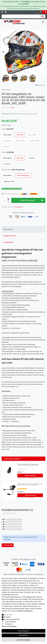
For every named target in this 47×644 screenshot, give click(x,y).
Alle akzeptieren (24, 631)
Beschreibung (8, 229)
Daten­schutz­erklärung (25, 611)
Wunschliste (40, 85)
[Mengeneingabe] (4, 200)
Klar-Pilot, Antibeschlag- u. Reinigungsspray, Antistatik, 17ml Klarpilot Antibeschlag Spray (28, 465)
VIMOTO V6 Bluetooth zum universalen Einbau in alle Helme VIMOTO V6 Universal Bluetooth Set (30, 484)
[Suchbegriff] (21, 16)
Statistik (8, 617)
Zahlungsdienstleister (12, 619)
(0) (12, 107)
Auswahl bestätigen (23, 640)
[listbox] (10, 490)
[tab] (23, 229)
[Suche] (43, 16)
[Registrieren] (6, 12)
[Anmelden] (2, 12)
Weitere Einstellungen (9, 626)
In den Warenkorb (31, 200)
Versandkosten (18, 207)
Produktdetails (8, 242)
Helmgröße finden (9, 236)
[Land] (38, 12)
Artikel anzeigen (30, 475)
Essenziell (9, 615)
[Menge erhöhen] (8, 199)
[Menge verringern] (8, 202)
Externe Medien (11, 622)
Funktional (9, 624)
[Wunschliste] (41, 12)
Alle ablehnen (23, 635)
